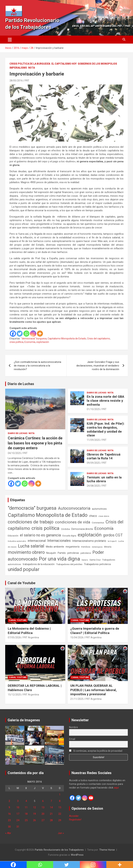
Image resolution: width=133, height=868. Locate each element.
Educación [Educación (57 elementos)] (13, 536)
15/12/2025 (14, 695)
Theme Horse (107, 850)
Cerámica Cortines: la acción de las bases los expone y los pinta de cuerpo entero (35, 443)
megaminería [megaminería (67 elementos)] (73, 547)
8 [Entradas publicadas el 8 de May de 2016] (60, 801)
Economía (30, 342)
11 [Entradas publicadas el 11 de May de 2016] (26, 807)
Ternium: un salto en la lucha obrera (104, 479)
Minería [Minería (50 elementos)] (108, 547)
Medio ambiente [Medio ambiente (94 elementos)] (55, 547)
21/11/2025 (77, 699)
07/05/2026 (14, 637)
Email (72, 739)
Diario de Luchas (21, 384)
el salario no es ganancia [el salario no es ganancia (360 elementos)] (40, 535)
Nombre (74, 727)
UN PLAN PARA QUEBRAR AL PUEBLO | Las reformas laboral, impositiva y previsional (94, 690)
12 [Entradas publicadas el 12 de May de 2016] (34, 807)
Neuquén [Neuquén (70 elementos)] (51, 553)
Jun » (61, 833)
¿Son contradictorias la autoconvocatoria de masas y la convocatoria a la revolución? (37, 366)
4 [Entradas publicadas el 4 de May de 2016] (26, 801)
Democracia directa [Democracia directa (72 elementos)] (82, 529)
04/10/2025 (14, 453)
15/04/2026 (77, 637)
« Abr (8, 833)
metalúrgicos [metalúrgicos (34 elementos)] (97, 547)
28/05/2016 (16, 81)
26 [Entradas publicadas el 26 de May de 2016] (34, 820)
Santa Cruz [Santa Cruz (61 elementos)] (95, 560)
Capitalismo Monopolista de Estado (67, 339)
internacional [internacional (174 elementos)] (37, 541)
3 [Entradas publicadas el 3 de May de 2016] (18, 801)
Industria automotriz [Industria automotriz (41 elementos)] (17, 541)
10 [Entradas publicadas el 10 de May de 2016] (18, 807)
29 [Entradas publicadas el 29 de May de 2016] (60, 820)
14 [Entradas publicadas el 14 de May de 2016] (51, 807)
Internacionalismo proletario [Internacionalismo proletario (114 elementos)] (89, 541)
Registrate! (75, 820)
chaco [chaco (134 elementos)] (93, 516)
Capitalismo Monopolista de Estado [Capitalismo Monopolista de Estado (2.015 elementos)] (48, 515)
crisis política (16, 342)
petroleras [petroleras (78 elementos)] (73, 553)
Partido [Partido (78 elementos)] (62, 553)
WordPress (77, 855)
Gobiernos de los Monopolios (97, 64)
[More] (40, 334)
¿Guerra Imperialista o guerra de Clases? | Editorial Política (95, 631)
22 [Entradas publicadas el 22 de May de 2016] (60, 814)
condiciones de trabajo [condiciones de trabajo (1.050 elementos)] (31, 522)
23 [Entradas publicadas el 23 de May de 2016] (9, 820)
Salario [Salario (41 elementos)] (85, 560)
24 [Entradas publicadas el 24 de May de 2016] (18, 820)
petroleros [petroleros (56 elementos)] (86, 553)
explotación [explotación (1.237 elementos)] (90, 535)
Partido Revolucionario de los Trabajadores (59, 850)
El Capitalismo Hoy (64, 64)
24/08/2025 (93, 486)
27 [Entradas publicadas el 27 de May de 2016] (43, 820)
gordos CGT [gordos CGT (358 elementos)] (113, 535)
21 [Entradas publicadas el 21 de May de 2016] (51, 814)
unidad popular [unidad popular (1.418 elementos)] (24, 569)
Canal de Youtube (21, 583)
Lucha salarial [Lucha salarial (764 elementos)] (31, 546)
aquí (116, 788)
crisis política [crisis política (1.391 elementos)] (45, 528)
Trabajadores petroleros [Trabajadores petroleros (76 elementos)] (97, 564)
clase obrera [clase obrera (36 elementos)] (104, 516)
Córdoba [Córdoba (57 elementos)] (65, 529)
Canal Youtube (18, 620)
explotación (43, 342)
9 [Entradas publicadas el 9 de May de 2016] (9, 807)
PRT (27, 81)
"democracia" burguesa (34, 339)
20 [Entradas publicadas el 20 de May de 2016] (43, 814)
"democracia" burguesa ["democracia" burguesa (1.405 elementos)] (32, 508)
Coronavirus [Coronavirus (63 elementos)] (98, 523)
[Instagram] (33, 334)
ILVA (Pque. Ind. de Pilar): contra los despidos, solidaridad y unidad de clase (106, 429)
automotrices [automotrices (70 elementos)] (99, 509)
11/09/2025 (93, 440)
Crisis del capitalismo (99, 339)
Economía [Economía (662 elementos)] (104, 528)
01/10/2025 (93, 409)
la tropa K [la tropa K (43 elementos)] (112, 541)
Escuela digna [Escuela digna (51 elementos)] (69, 536)
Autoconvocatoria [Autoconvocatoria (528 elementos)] (74, 508)
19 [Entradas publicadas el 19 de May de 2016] (34, 814)
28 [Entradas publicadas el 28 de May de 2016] (51, 820)
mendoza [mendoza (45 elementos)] (86, 547)
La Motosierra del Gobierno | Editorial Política (29, 631)
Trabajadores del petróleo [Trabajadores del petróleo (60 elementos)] (69, 564)
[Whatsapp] (26, 334)
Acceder (74, 816)
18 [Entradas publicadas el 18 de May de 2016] (26, 814)
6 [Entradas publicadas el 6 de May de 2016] (43, 801)
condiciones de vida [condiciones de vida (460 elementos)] (73, 522)
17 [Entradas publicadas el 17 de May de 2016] (18, 814)
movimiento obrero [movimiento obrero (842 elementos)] (26, 552)
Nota (32, 68)
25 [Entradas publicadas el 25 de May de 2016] (26, 820)
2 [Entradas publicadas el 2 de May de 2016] (9, 801)
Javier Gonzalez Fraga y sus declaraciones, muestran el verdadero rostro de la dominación (98, 366)
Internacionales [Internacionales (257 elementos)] (59, 541)
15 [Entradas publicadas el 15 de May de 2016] (60, 807)
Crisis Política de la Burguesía (30, 64)
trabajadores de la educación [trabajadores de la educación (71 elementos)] (39, 564)
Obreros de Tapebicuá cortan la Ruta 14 (104, 456)
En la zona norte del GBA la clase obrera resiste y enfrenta (105, 401)
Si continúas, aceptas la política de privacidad (96, 751)
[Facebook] (13, 334)
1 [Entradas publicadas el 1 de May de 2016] (60, 795)
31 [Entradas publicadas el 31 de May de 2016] (18, 827)
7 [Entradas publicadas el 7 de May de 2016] (51, 801)
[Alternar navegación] (10, 40)
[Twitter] (20, 334)
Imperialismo (18, 68)
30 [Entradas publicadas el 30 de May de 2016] (9, 827)
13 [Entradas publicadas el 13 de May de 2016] (43, 807)
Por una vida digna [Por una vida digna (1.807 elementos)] (59, 559)
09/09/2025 (93, 463)
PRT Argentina (31, 637)
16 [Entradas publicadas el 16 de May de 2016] (9, 814)
